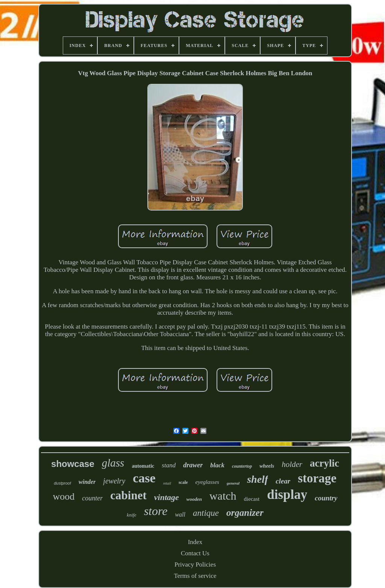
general (233, 483)
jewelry (114, 481)
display (287, 495)
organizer (245, 513)
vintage (167, 497)
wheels (267, 466)
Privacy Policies (195, 565)
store (156, 511)
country (326, 498)
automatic (143, 466)
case (144, 478)
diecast (252, 499)
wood (64, 496)
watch (223, 496)
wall (180, 514)
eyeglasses (207, 482)
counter (92, 498)
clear (283, 481)
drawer (193, 465)
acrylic (324, 463)
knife (131, 515)
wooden (194, 499)
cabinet (128, 495)
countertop (242, 466)
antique (206, 513)
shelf (258, 479)
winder (87, 482)
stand (169, 465)
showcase (73, 464)
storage (317, 478)
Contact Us (195, 553)
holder (292, 464)
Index (195, 542)
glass (113, 463)
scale (183, 482)
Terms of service (195, 576)
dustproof (62, 483)
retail (167, 483)
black (217, 465)
